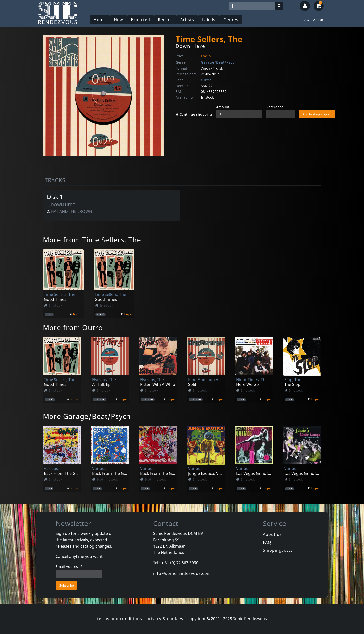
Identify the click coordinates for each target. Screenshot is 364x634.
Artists (187, 20)
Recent (165, 20)
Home (100, 20)
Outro (206, 80)
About (318, 20)
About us (272, 534)
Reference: (275, 107)
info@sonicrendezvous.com (182, 573)
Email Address (69, 566)
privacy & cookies (165, 619)
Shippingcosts (278, 550)
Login (206, 56)
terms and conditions (120, 619)
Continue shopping (194, 114)
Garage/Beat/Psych (219, 62)
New (118, 20)
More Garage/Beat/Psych (87, 416)
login (77, 314)
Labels (209, 20)
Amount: (223, 107)
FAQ (306, 20)
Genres (231, 20)
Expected (141, 20)
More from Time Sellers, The (92, 240)
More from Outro (73, 327)
